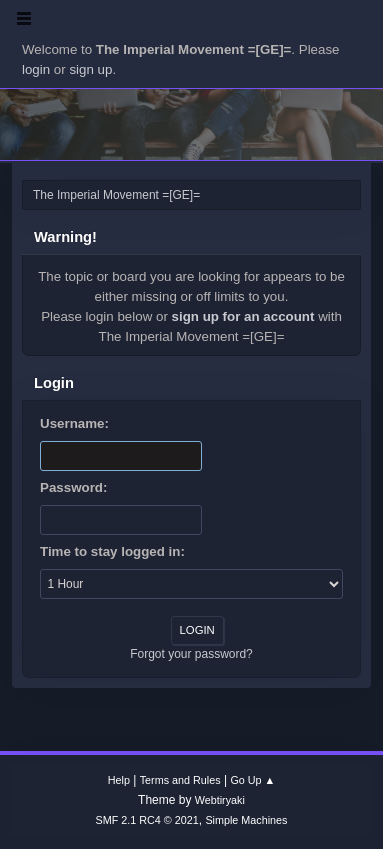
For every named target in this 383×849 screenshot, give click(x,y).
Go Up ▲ (252, 780)
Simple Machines (246, 820)
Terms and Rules (180, 780)
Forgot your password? (191, 654)
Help (119, 780)
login (36, 69)
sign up (90, 69)
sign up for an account (243, 316)
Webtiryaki (220, 800)
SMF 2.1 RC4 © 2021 (147, 820)
